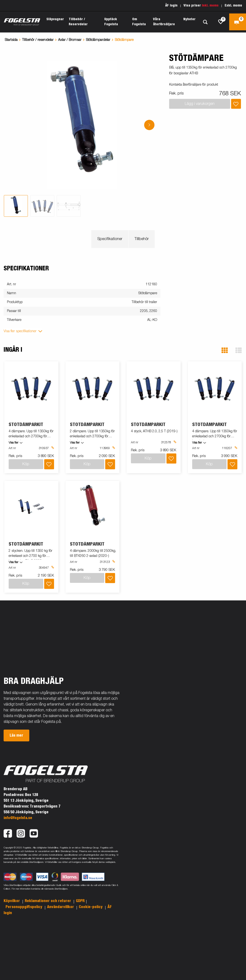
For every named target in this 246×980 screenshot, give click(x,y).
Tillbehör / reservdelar (38, 40)
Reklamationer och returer (48, 901)
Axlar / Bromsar (70, 40)
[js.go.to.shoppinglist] (221, 22)
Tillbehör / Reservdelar (78, 22)
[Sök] (205, 22)
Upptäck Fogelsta (111, 22)
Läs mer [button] (16, 735)
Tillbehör (142, 239)
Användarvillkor (61, 907)
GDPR (80, 901)
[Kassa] (238, 22)
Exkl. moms (233, 6)
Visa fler (13, 443)
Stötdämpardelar (98, 40)
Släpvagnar (55, 19)
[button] (225, 350)
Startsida (11, 40)
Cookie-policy (91, 907)
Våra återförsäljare (164, 22)
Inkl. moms (210, 6)
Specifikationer (110, 239)
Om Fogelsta (139, 22)
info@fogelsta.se (18, 818)
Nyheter (189, 19)
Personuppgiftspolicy (24, 907)
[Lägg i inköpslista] (236, 104)
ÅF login (171, 6)
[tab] (16, 206)
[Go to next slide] (149, 125)
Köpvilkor (12, 901)
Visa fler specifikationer (20, 331)
